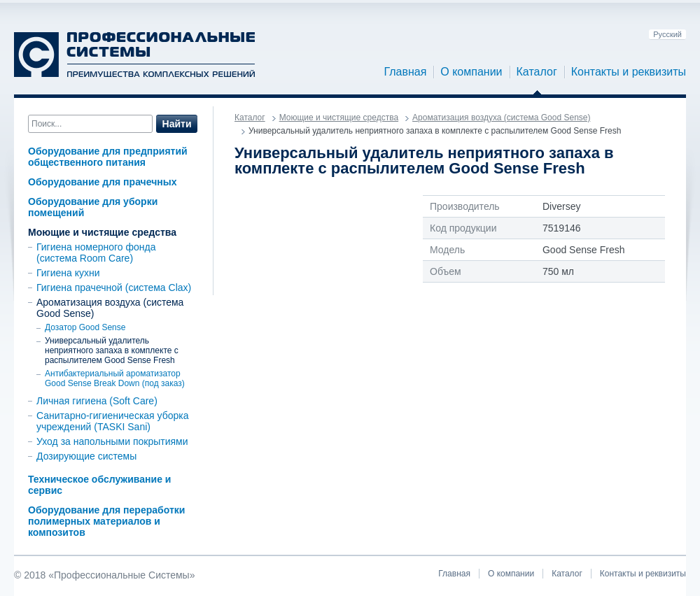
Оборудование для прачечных (102, 182)
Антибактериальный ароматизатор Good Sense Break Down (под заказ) (115, 378)
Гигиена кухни (68, 273)
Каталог (537, 72)
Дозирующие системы (86, 456)
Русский (667, 34)
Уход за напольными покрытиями (112, 441)
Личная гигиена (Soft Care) (97, 401)
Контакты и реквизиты (629, 72)
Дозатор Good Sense (85, 327)
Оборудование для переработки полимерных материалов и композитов (106, 521)
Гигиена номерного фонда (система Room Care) (96, 253)
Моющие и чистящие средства (102, 232)
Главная (405, 72)
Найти (177, 124)
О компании (471, 72)
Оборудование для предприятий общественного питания (108, 157)
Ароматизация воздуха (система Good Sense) (501, 118)
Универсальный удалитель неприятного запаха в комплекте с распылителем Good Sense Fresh (112, 350)
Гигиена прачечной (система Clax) (114, 288)
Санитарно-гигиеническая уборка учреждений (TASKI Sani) (113, 421)
